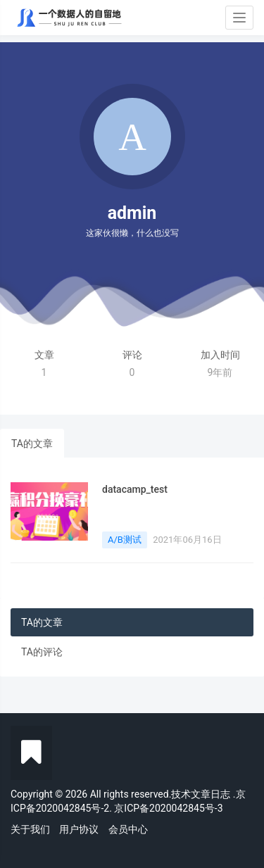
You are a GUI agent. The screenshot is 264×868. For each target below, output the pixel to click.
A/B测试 (125, 540)
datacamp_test (135, 489)
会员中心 (128, 829)
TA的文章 (32, 444)
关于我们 (30, 829)
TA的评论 (42, 652)
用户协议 (79, 829)
